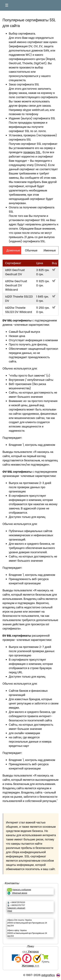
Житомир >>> (30, 966)
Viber (10, 911)
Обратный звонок (20, 893)
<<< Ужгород (31, 951)
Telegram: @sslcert (16, 908)
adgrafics (48, 975)
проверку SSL (32, 152)
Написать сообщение (22, 890)
